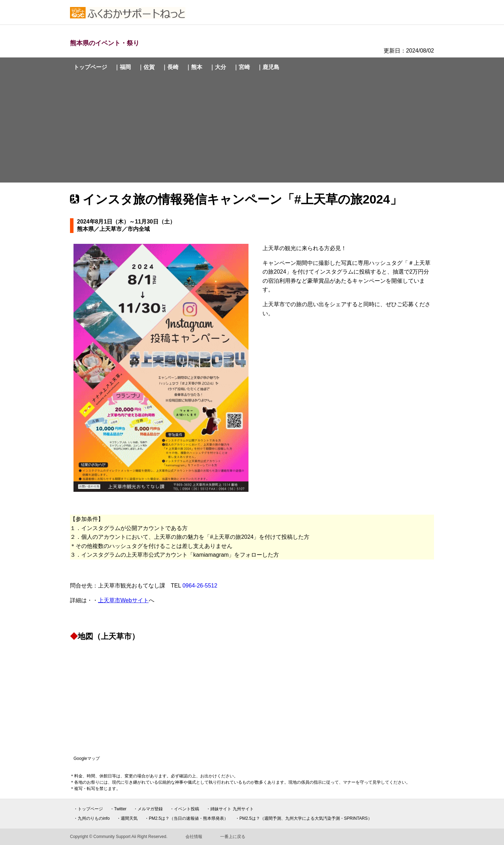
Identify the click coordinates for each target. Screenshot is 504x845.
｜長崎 (170, 67)
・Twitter (118, 809)
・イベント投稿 (184, 809)
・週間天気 (127, 818)
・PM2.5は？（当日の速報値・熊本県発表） (186, 818)
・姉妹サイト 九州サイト (230, 809)
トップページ (90, 67)
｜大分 (218, 67)
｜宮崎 (241, 67)
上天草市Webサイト (123, 600)
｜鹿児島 (268, 67)
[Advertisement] (252, 129)
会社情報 (194, 837)
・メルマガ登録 (148, 809)
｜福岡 (122, 67)
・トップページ (88, 809)
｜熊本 (194, 67)
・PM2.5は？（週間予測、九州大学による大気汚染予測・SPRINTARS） (303, 818)
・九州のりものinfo (92, 818)
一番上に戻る (233, 837)
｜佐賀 (146, 67)
